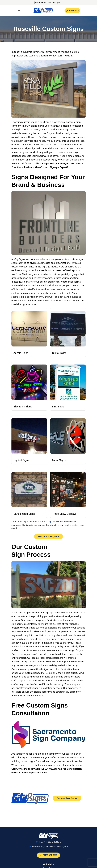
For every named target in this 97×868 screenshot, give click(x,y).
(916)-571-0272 (72, 11)
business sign (45, 522)
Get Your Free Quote (48, 536)
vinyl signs (23, 522)
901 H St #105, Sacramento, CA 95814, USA (50, 847)
